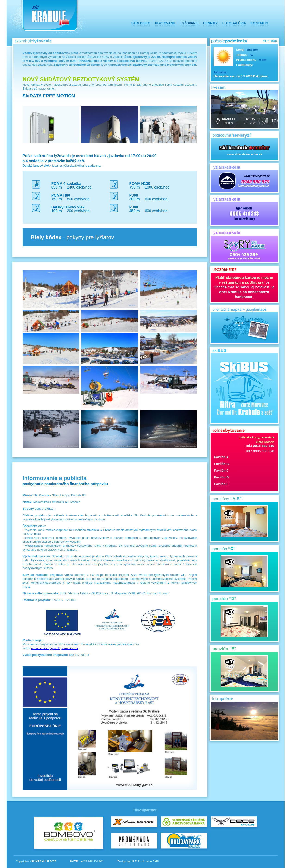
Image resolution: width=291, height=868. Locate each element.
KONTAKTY (259, 23)
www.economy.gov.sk (45, 648)
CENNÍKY (211, 23)
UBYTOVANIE (165, 23)
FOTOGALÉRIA (234, 23)
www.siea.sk (70, 648)
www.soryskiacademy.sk (244, 249)
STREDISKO (141, 23)
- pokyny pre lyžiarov (72, 237)
